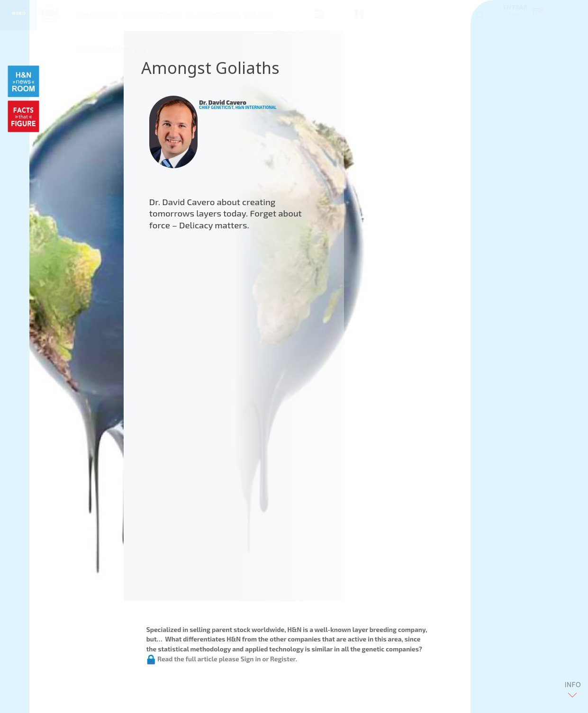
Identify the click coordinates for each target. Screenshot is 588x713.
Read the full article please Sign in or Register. (222, 659)
